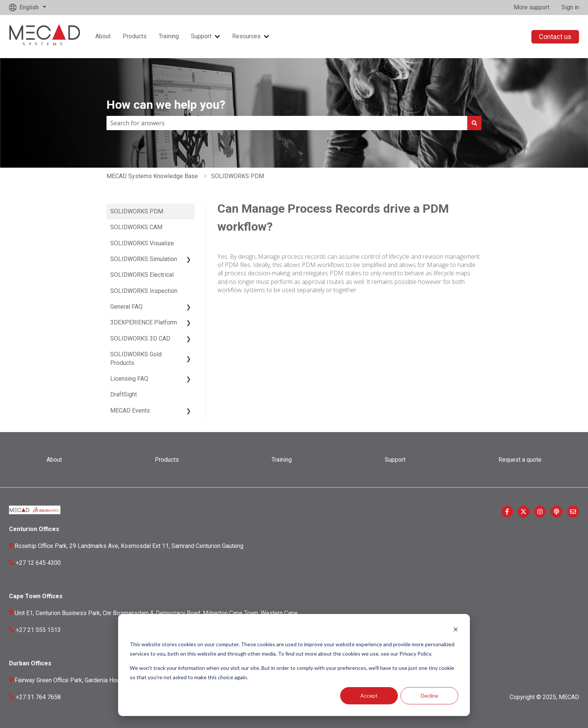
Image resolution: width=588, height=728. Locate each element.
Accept (369, 696)
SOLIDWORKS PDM (238, 176)
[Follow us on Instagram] (540, 512)
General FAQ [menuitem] (126, 307)
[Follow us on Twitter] (523, 512)
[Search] (474, 123)
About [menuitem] (54, 460)
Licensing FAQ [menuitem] (129, 379)
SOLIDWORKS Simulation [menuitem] (144, 259)
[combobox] (287, 123)
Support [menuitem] (395, 460)
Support (201, 36)
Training (169, 36)
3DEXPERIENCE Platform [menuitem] (144, 322)
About (103, 36)
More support (532, 7)
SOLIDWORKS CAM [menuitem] (136, 227)
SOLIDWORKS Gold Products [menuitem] (136, 358)
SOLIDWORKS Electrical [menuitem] (142, 275)
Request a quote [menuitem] (520, 460)
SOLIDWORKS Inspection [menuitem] (144, 291)
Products (135, 36)
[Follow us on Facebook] (507, 512)
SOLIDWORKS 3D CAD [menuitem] (140, 338)
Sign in (570, 7)
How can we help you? (166, 105)
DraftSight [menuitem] (124, 394)
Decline (430, 696)
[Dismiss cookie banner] (456, 630)
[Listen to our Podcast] (556, 512)
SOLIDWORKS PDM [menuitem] (137, 211)
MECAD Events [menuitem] (130, 411)
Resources (246, 36)
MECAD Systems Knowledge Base (152, 176)
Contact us (555, 37)
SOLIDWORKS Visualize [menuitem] (142, 243)
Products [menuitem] (167, 460)
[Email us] (573, 512)
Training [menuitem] (282, 460)
